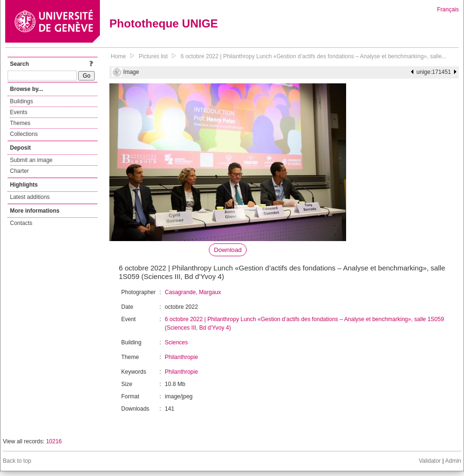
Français (448, 9)
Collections (24, 134)
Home (118, 56)
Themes (20, 123)
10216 (54, 441)
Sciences (176, 342)
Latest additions (30, 197)
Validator (429, 461)
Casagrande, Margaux (193, 292)
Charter (19, 171)
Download (228, 250)
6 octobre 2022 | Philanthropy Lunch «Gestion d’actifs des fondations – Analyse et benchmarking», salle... (313, 56)
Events (19, 112)
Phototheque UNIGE (164, 23)
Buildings (22, 101)
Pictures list (153, 56)
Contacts (21, 223)
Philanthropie (181, 357)
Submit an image (31, 160)
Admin (453, 461)
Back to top (17, 461)
